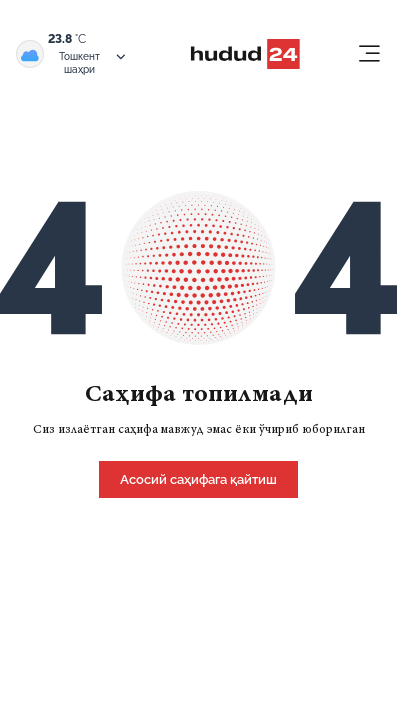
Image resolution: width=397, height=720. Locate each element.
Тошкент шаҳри (93, 62)
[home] (198, 478)
